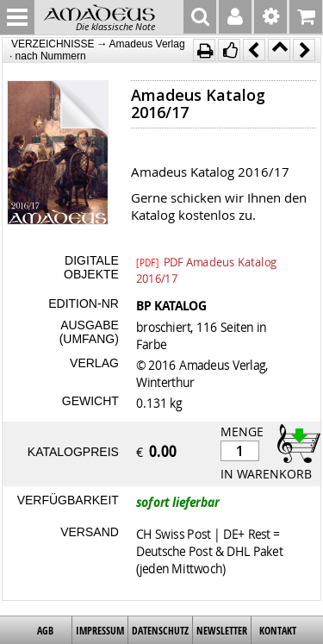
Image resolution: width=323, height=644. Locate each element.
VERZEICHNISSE (53, 44)
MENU (17, 17)
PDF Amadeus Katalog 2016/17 (206, 261)
